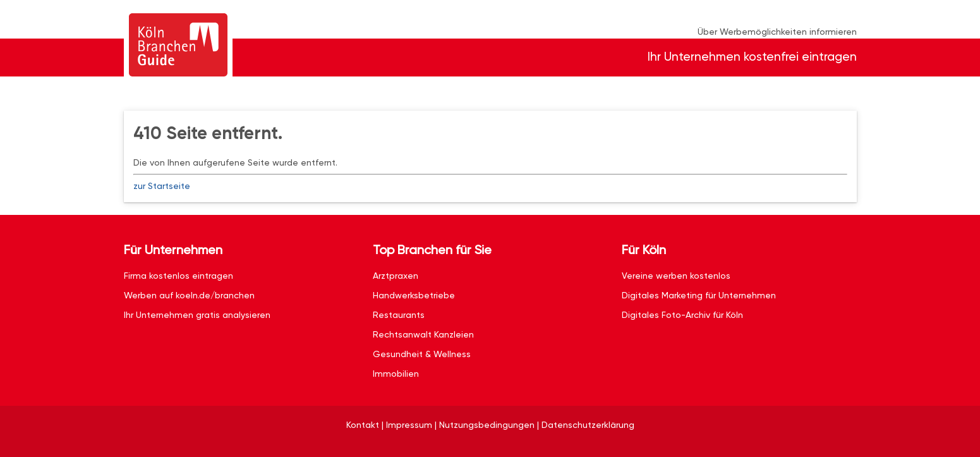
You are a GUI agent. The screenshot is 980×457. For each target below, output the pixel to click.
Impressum (409, 425)
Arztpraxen (396, 276)
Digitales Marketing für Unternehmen (699, 295)
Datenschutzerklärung (588, 425)
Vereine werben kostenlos (676, 276)
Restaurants (399, 315)
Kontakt (363, 425)
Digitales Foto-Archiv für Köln (682, 315)
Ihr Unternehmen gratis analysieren (197, 315)
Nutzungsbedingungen (487, 425)
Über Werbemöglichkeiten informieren (777, 32)
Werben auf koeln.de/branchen (189, 295)
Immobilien (396, 374)
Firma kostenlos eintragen (178, 276)
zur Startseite (162, 186)
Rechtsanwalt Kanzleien (423, 334)
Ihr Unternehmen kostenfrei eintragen (752, 57)
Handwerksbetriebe (414, 295)
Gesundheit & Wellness (422, 354)
